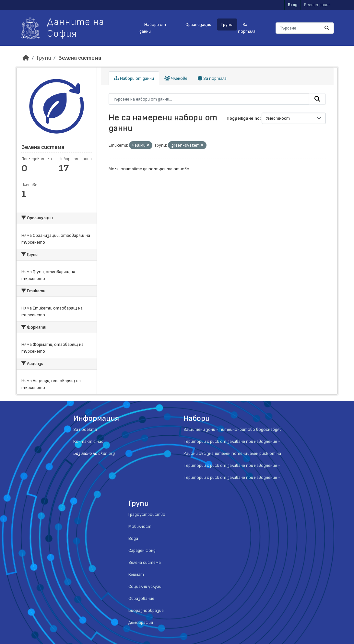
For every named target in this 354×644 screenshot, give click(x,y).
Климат (136, 574)
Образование (141, 598)
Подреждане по (243, 118)
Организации (198, 24)
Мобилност (140, 526)
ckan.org (106, 453)
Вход (293, 5)
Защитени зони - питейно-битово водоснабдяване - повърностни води (257, 429)
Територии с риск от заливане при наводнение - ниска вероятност (252, 477)
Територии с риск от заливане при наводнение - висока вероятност (253, 465)
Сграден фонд (142, 550)
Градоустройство (147, 514)
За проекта (85, 429)
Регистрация (317, 5)
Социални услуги (145, 586)
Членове (176, 78)
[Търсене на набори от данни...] (305, 28)
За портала (247, 28)
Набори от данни (153, 28)
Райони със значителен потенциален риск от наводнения (242, 453)
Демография (141, 622)
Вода (133, 538)
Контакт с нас (88, 441)
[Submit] (327, 28)
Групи (227, 24)
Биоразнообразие (146, 610)
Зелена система (80, 58)
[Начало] (26, 58)
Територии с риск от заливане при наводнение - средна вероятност (253, 441)
